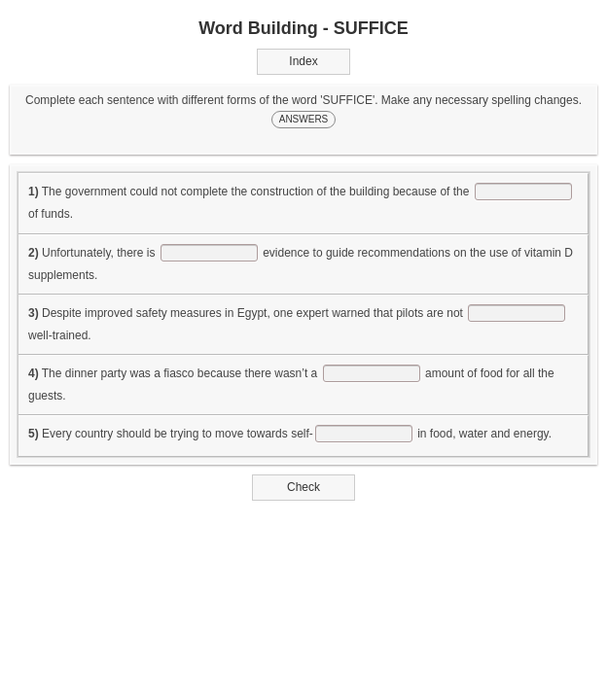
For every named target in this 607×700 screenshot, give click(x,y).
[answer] (523, 192)
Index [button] (303, 61)
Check (304, 487)
